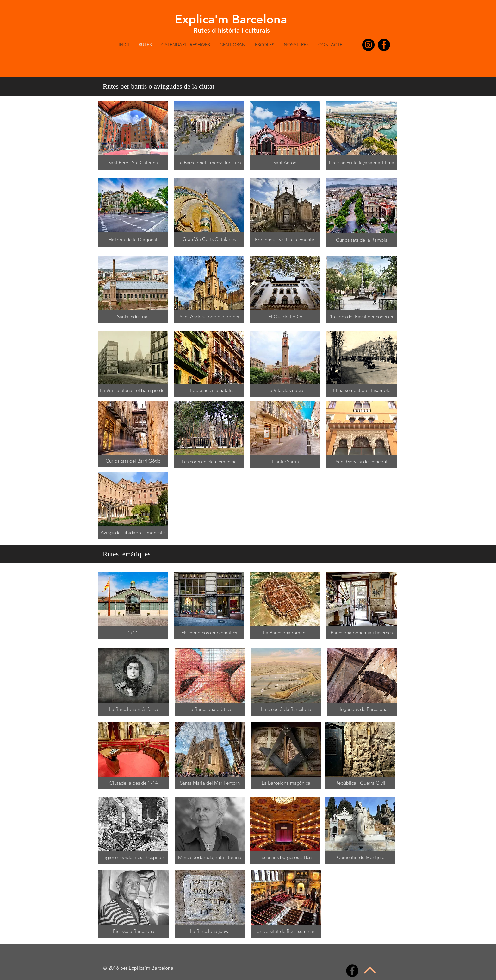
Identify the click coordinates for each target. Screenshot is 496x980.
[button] (401, 77)
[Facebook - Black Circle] (384, 45)
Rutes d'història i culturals (232, 30)
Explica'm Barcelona (231, 19)
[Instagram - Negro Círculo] (368, 45)
